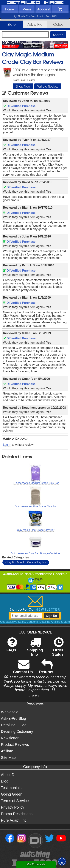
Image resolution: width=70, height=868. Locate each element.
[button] (62, 861)
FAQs (12, 647)
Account (43, 9)
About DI (8, 775)
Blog (5, 781)
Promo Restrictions (17, 814)
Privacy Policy (13, 807)
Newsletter (10, 738)
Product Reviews (15, 745)
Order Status (58, 649)
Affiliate (7, 751)
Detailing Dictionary (17, 731)
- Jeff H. (35, 696)
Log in (7, 445)
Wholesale (10, 712)
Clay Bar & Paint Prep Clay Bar (26, 562)
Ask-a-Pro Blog (14, 718)
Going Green (12, 794)
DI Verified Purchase (19, 106)
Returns (46, 669)
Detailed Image (35, 3)
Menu (27, 9)
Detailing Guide (14, 725)
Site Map (8, 758)
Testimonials (11, 788)
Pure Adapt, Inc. (14, 820)
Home (10, 9)
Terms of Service (15, 801)
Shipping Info (35, 649)
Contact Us (23, 669)
